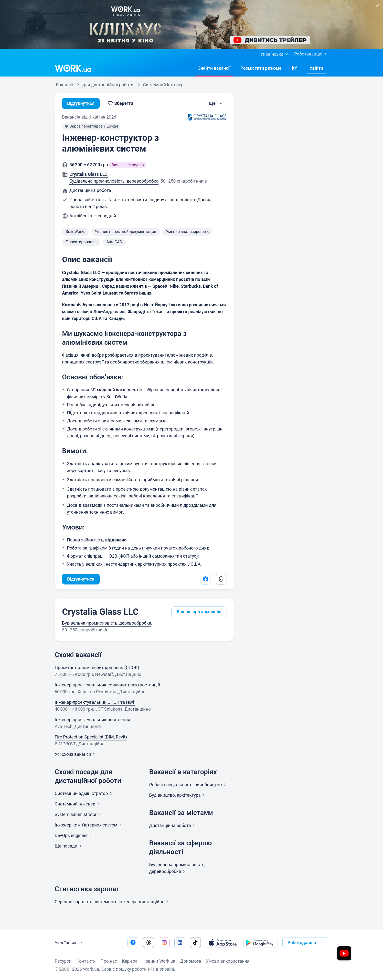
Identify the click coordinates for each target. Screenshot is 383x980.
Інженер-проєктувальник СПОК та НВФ (95, 702)
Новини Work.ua (159, 961)
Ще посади (69, 846)
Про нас (109, 961)
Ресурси (63, 961)
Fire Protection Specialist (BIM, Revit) (91, 737)
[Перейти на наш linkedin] (180, 943)
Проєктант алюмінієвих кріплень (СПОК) (97, 667)
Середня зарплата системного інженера (112, 902)
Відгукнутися (81, 103)
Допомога (191, 961)
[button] (294, 68)
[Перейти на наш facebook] (133, 943)
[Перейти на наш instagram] (164, 943)
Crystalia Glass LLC (100, 612)
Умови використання (228, 961)
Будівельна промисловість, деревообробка (114, 181)
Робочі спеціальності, (188, 785)
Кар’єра (130, 961)
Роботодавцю (311, 54)
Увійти (317, 68)
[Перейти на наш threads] (149, 943)
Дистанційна (173, 825)
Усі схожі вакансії (76, 754)
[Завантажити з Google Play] (260, 943)
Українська (69, 943)
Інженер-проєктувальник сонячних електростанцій (107, 685)
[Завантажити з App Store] (223, 943)
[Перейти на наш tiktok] (195, 943)
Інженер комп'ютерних (89, 825)
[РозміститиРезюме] (261, 68)
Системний (84, 793)
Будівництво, (178, 795)
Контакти (86, 961)
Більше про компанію (199, 612)
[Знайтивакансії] (214, 68)
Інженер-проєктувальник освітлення (92, 720)
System (79, 814)
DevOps (74, 835)
